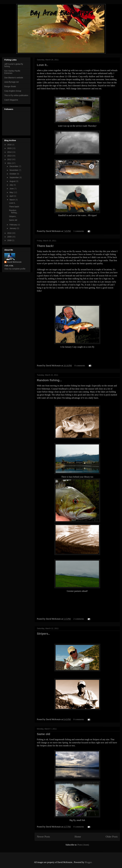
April (12, 196)
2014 (10, 152)
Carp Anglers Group (13, 91)
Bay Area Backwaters (61, 13)
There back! (45, 246)
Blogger (88, 862)
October (13, 174)
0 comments (80, 366)
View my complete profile (15, 269)
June (12, 189)
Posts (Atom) (83, 845)
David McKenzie (14, 262)
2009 (10, 237)
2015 (10, 148)
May (12, 192)
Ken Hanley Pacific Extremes (12, 72)
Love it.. (42, 65)
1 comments (79, 231)
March (12, 200)
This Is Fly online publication (16, 95)
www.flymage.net (12, 82)
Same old (44, 734)
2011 (10, 163)
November (14, 170)
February (14, 225)
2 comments (79, 619)
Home (78, 837)
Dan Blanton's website (14, 78)
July (11, 185)
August (13, 181)
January (13, 228)
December (14, 166)
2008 (10, 240)
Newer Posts (43, 837)
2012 (10, 159)
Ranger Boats (10, 86)
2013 (10, 156)
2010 (10, 233)
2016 (10, 145)
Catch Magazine (11, 100)
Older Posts (112, 837)
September (14, 177)
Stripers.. (43, 634)
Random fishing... (49, 380)
